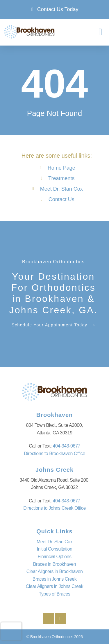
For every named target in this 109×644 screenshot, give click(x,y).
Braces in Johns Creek (55, 579)
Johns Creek (54, 470)
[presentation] (11, 631)
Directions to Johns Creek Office (54, 508)
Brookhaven (55, 415)
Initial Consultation (55, 549)
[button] (100, 32)
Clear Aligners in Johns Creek (55, 586)
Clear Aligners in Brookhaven (55, 571)
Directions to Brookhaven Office (54, 454)
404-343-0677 (67, 446)
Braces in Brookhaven (55, 564)
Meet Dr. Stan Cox (54, 542)
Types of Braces (55, 594)
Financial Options (55, 557)
